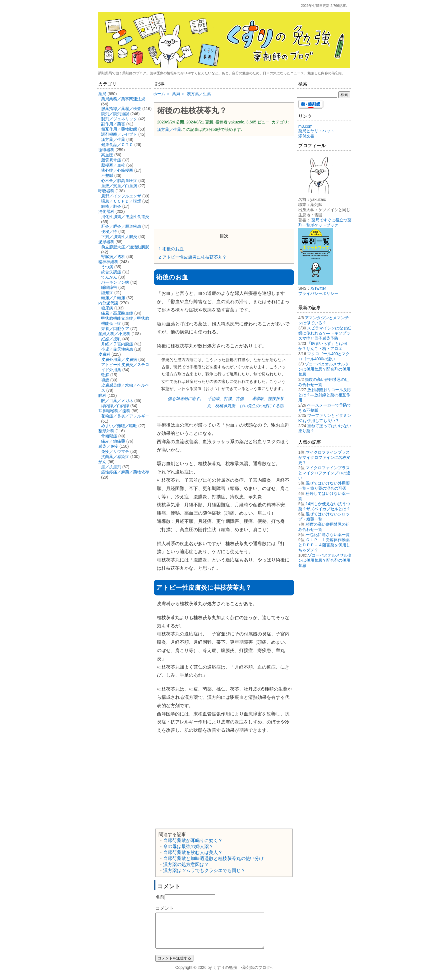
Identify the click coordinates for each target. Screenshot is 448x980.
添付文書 (306, 136)
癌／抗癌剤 (111, 467)
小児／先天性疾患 (117, 349)
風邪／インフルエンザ (121, 196)
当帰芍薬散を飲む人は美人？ (193, 852)
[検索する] (317, 95)
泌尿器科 (106, 242)
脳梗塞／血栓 (113, 165)
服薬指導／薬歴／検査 (121, 109)
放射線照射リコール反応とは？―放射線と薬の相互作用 (325, 395)
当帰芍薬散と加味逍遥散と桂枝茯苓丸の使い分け (213, 858)
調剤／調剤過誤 (115, 114)
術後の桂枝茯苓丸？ (192, 111)
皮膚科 (104, 354)
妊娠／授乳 (111, 339)
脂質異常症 (111, 160)
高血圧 (107, 155)
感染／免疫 (108, 446)
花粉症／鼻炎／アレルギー (125, 416)
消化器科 (106, 211)
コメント (165, 908)
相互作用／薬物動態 (119, 129)
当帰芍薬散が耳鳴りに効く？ (193, 840)
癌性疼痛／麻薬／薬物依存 (125, 472)
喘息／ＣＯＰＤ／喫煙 (121, 201)
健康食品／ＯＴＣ (117, 145)
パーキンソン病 (115, 282)
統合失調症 (111, 272)
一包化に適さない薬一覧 (328, 535)
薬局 (102, 94)
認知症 (107, 293)
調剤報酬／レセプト (119, 134)
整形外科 (106, 431)
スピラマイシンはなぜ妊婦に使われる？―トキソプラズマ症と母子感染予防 (325, 333)
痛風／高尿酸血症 (117, 313)
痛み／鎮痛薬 (113, 441)
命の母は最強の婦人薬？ (188, 846)
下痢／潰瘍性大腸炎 (119, 237)
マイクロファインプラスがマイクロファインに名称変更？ (324, 457)
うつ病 (107, 267)
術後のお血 (171, 249)
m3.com (305, 126)
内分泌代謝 (108, 303)
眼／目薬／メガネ (117, 401)
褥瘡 (105, 380)
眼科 (102, 395)
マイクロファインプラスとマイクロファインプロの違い (324, 473)
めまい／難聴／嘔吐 (119, 426)
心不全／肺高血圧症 (119, 181)
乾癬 (105, 375)
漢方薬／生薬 (169, 129)
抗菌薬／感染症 (115, 457)
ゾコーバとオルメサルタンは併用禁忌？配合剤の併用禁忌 (324, 369)
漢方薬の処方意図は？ (186, 864)
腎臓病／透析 (113, 257)
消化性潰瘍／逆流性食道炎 (125, 217)
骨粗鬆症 (109, 436)
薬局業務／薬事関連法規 (123, 99)
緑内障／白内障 (115, 406)
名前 (160, 897)
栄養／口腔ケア (115, 329)
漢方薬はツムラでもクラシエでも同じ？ (204, 870)
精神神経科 (108, 262)
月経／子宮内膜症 (117, 344)
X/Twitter (318, 288)
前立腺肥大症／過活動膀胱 (125, 247)
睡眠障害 (109, 287)
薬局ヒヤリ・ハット (316, 131)
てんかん (109, 277)
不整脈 (107, 175)
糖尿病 (107, 308)
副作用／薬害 (113, 124)
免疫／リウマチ (115, 451)
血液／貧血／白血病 (119, 186)
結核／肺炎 (111, 206)
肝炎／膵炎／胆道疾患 (121, 226)
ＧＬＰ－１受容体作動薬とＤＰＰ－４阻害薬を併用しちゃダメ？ (324, 545)
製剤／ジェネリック (119, 119)
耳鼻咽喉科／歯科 (114, 411)
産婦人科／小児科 (114, 334)
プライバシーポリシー (318, 293)
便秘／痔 (109, 231)
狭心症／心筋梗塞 (117, 170)
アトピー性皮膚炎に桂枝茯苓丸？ (193, 257)
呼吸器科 (106, 191)
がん (102, 462)
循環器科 (106, 150)
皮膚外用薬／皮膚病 (119, 359)
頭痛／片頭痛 (113, 298)
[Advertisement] (224, 182)
